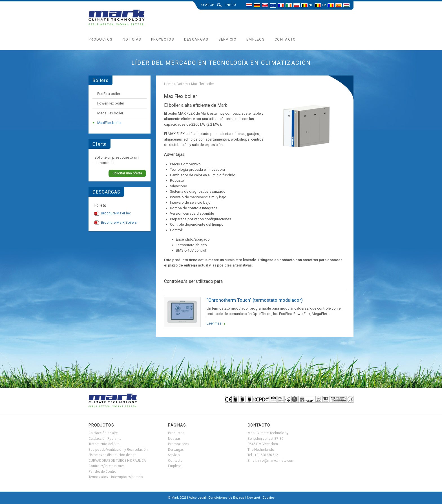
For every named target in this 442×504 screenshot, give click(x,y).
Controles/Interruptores (106, 466)
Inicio (231, 5)
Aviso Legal (197, 498)
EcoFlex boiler (109, 94)
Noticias (132, 39)
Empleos (256, 39)
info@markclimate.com (276, 460)
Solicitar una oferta (127, 173)
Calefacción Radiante (105, 438)
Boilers (182, 84)
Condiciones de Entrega (226, 498)
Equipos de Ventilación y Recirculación (118, 449)
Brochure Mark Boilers (119, 222)
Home (169, 84)
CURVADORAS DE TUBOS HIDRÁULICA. (118, 460)
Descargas (196, 39)
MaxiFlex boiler (109, 123)
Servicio (227, 39)
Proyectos (163, 39)
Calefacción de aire (103, 433)
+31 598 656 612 (266, 455)
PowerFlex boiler (111, 103)
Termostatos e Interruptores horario (116, 477)
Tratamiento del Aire (104, 444)
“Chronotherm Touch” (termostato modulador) (255, 300)
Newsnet (253, 498)
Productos (101, 39)
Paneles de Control (103, 471)
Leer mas (214, 323)
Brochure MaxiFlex (116, 213)
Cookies (268, 498)
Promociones (178, 444)
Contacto (285, 39)
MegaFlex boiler (110, 113)
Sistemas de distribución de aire (112, 455)
